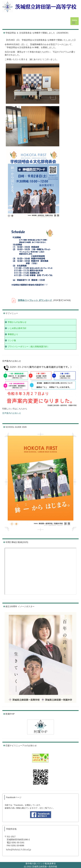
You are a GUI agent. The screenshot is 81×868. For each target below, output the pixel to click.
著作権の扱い (32, 864)
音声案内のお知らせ (12, 413)
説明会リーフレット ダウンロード (35, 300)
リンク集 (43, 864)
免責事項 (51, 864)
